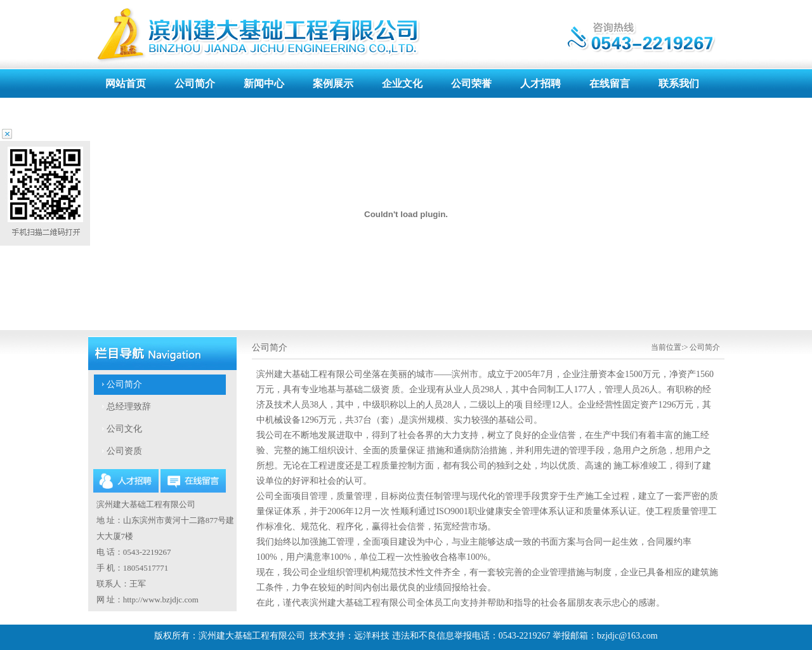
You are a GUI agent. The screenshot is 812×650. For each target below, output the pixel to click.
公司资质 (124, 451)
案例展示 (333, 83)
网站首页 (126, 83)
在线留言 (610, 83)
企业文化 (402, 83)
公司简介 (195, 83)
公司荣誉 (471, 83)
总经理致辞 (129, 407)
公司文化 (124, 429)
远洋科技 (372, 636)
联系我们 (679, 83)
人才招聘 (540, 83)
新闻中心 (264, 83)
